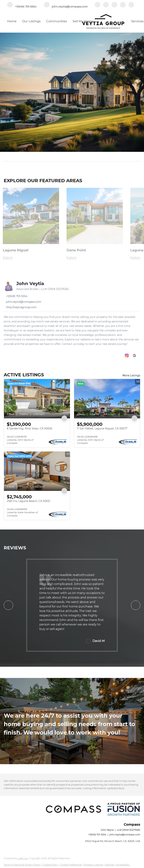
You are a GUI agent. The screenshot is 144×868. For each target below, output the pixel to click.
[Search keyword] (70, 157)
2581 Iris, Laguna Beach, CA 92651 (28, 501)
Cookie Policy (50, 865)
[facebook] (97, 5)
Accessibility (123, 865)
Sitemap (109, 865)
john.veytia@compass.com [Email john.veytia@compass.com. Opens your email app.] (125, 835)
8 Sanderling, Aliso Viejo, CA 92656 (30, 428)
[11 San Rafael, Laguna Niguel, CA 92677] (107, 399)
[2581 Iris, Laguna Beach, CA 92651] (37, 471)
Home (12, 21)
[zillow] (114, 5)
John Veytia (30, 283)
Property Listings (93, 865)
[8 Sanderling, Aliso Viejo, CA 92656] (37, 399)
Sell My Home (83, 21)
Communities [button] (57, 21)
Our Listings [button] (31, 21)
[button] (139, 157)
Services (137, 21)
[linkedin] (106, 5)
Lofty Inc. (23, 858)
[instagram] (123, 5)
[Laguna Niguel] (31, 258)
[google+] (131, 5)
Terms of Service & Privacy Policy (22, 865)
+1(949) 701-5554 (97, 835)
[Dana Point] (95, 258)
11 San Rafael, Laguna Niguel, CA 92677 (102, 428)
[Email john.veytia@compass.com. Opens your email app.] (66, 5)
